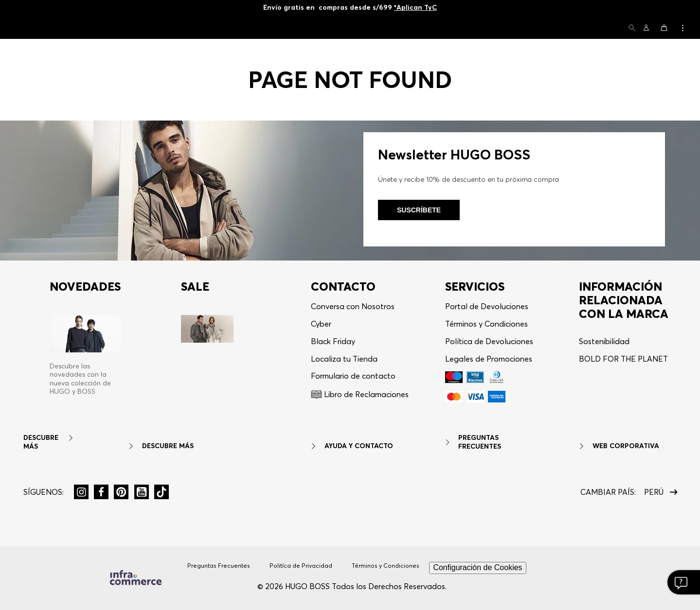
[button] (632, 28)
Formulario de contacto (353, 376)
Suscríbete (419, 210)
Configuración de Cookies (477, 567)
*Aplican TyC (415, 7)
